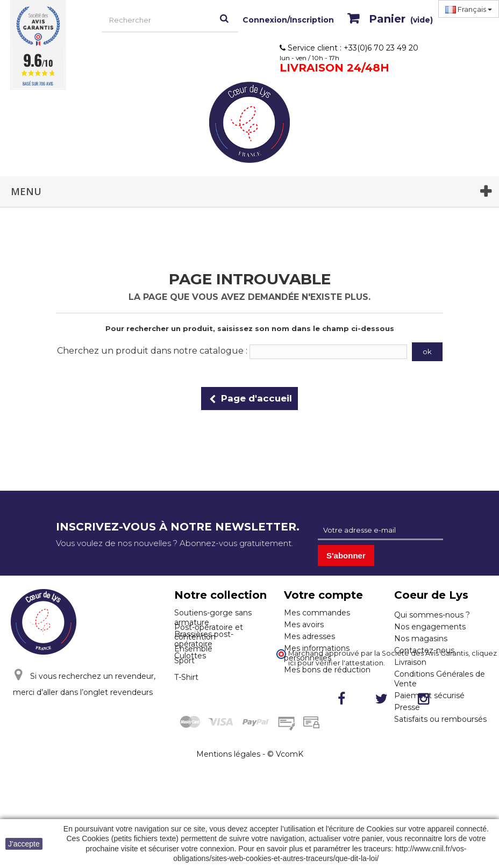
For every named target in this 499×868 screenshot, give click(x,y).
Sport (184, 706)
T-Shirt (186, 722)
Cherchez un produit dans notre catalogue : (152, 351)
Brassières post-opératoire (204, 639)
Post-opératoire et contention (209, 677)
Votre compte (323, 595)
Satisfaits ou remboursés (440, 719)
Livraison (410, 662)
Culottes (190, 656)
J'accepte (24, 844)
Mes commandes (317, 613)
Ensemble (193, 694)
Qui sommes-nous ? (432, 615)
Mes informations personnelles (317, 653)
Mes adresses (309, 636)
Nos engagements (430, 627)
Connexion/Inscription (288, 20)
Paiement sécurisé (429, 695)
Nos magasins (421, 639)
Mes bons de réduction (327, 670)
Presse (407, 707)
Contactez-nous (424, 650)
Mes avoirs (304, 625)
